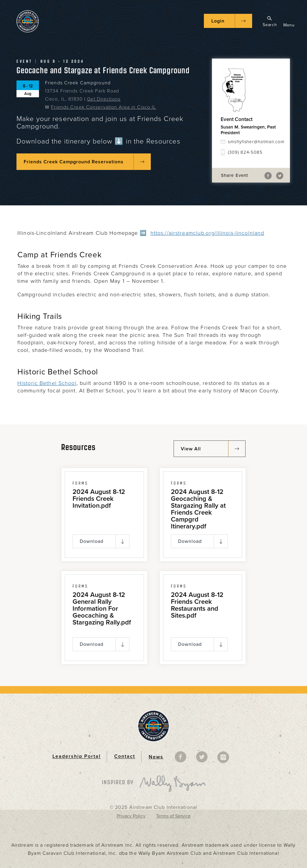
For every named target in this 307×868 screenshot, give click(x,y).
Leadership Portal (77, 757)
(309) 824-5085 (245, 152)
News (156, 757)
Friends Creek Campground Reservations (74, 162)
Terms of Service (173, 816)
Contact (125, 757)
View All (191, 449)
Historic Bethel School (47, 383)
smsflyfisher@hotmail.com (255, 142)
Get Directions (104, 99)
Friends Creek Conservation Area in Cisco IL (103, 107)
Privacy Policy (131, 816)
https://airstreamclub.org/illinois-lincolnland (207, 233)
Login (218, 21)
